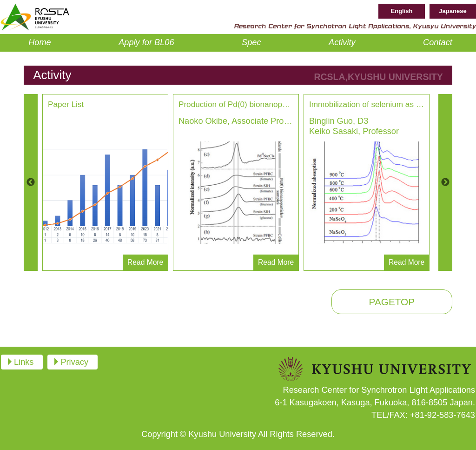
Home (40, 42)
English (402, 11)
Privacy (74, 362)
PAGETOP (392, 302)
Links (24, 362)
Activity (342, 42)
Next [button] (445, 182)
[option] (105, 182)
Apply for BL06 (146, 42)
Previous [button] (31, 182)
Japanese (453, 11)
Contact (438, 42)
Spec (251, 42)
